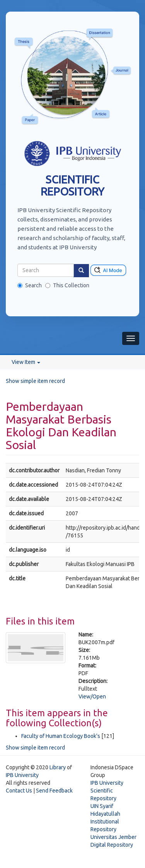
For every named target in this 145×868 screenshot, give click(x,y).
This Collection (67, 285)
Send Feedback (54, 791)
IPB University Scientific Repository (107, 791)
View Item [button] (26, 362)
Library (58, 767)
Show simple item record (35, 381)
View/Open (92, 696)
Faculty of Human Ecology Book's (61, 736)
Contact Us (19, 791)
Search (30, 285)
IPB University (22, 775)
